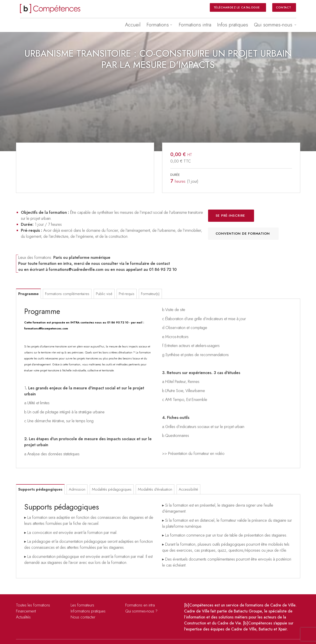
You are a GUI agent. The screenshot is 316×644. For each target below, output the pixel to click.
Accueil (133, 25)
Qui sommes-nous (273, 25)
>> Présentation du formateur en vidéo (193, 454)
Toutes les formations (33, 605)
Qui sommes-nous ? (141, 611)
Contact (283, 7)
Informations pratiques (88, 611)
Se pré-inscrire (230, 216)
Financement (26, 611)
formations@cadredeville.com (76, 269)
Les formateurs (82, 605)
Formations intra (195, 25)
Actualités (23, 617)
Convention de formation (243, 234)
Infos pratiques (233, 25)
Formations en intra (140, 605)
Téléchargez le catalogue (237, 7)
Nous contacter (83, 617)
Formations (158, 25)
